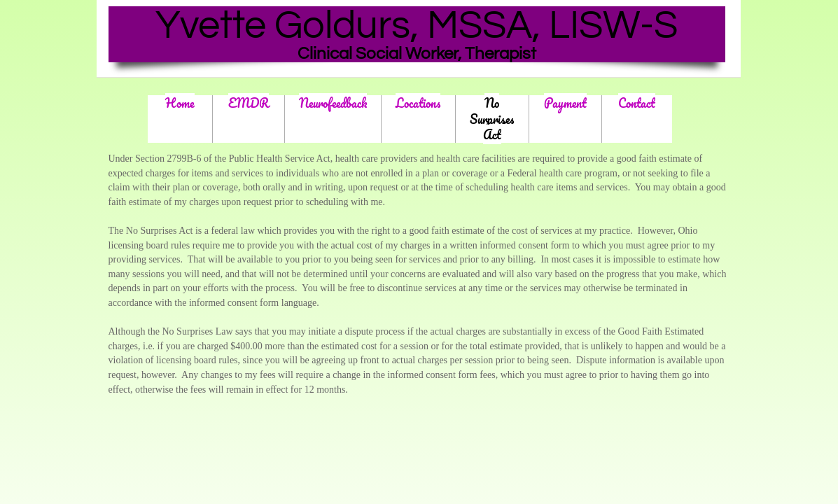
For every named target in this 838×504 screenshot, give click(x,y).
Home (180, 103)
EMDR (249, 103)
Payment (565, 103)
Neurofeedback (333, 103)
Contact (637, 103)
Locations (418, 103)
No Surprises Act (492, 119)
